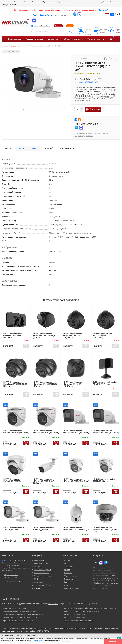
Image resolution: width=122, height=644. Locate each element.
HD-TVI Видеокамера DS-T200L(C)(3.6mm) (14, 529)
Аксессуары (38, 582)
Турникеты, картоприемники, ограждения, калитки (23, 614)
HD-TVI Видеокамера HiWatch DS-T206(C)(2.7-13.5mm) (44, 481)
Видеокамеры (14, 39)
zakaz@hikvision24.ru (42, 26)
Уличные (90, 136)
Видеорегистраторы (34, 39)
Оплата (27, 2)
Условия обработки (39, 640)
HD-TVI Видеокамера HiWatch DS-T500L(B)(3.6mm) (76, 432)
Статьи (67, 585)
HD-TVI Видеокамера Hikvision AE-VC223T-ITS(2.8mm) (72, 336)
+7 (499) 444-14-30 (40, 15)
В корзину (95, 109)
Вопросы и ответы (71, 588)
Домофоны (53, 39)
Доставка (17, 2)
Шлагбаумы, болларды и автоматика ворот (20, 611)
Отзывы (48, 148)
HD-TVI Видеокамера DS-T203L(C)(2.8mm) (104, 480)
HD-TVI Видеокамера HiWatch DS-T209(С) (13, 480)
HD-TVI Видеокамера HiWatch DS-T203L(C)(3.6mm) (76, 480)
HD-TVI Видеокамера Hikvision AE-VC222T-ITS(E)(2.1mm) (45, 384)
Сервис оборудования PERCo (76, 614)
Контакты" (103, 10)
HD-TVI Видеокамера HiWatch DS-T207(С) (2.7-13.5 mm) (106, 530)
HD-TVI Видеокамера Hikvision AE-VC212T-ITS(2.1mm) (72, 384)
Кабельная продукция (73, 39)
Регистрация (115, 2)
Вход (104, 2)
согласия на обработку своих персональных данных (106, 583)
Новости (14, 5)
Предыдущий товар (11, 51)
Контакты (36, 2)
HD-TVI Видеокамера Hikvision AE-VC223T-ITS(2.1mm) (102, 336)
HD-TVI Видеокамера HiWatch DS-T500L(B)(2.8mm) (106, 432)
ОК (119, 639)
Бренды (5, 5)
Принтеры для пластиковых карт (16, 608)
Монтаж (58, 26)
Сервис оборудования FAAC (75, 617)
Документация (67, 148)
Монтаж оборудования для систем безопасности (83, 611)
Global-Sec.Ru (53, 604)
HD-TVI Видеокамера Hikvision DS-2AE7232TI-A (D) (76, 529)
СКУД (36, 579)
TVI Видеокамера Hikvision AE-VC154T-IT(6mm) (105, 383)
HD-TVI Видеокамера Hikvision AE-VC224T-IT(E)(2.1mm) (44, 336)
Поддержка (62, 2)
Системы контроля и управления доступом (20, 617)
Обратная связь (48, 2)
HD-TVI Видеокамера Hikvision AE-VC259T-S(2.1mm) (13, 336)
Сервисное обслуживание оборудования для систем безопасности (90, 608)
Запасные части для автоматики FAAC (79, 621)
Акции (70, 26)
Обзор (8, 148)
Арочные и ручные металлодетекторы (18, 621)
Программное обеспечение (44, 585)
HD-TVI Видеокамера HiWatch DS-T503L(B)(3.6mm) (16, 432)
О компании (6, 2)
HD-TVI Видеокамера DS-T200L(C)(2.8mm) (44, 529)
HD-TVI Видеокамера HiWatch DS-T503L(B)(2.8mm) (46, 432)
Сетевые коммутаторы (43, 576)
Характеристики (28, 148)
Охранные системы (96, 39)
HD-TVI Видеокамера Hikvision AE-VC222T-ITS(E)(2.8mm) (15, 384)
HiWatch (98, 133)
